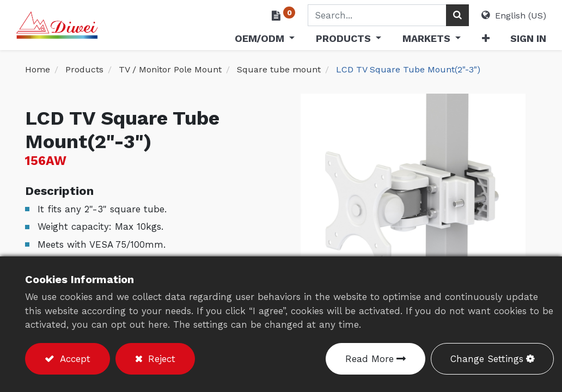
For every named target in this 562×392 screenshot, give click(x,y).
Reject (160, 359)
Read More (369, 359)
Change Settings (487, 359)
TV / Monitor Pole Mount (170, 69)
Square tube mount (279, 69)
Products (84, 69)
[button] (476, 41)
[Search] (448, 15)
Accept (74, 359)
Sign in (519, 38)
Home (38, 69)
